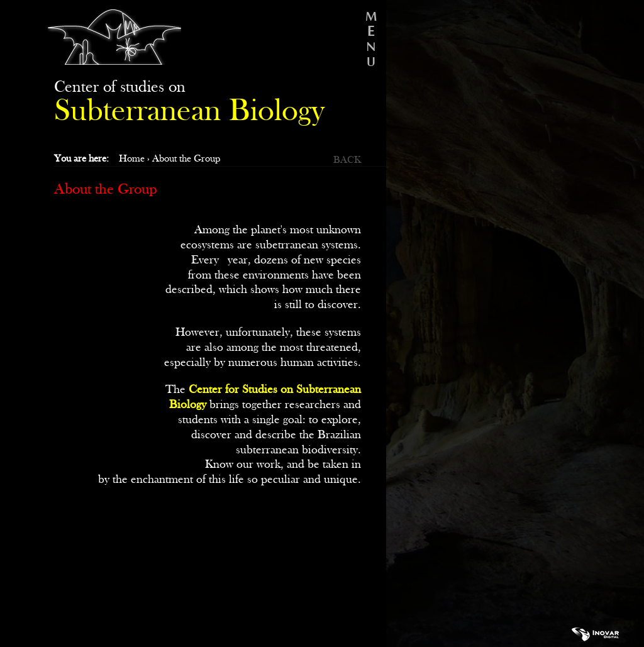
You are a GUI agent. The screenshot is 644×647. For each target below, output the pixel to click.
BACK (347, 160)
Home (132, 159)
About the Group (186, 159)
